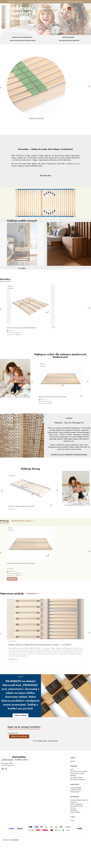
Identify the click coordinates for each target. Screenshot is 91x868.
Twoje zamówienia (76, 788)
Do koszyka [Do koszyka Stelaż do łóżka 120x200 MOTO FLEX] (12, 579)
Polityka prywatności (77, 806)
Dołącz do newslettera (19, 736)
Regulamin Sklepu (43, 741)
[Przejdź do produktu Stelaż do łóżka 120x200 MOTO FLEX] (61, 378)
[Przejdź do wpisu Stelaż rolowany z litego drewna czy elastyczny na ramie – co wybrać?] (45, 619)
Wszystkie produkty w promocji (23, 521)
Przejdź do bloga (33, 593)
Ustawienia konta (76, 790)
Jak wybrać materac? (77, 778)
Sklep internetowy (10, 840)
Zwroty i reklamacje (77, 804)
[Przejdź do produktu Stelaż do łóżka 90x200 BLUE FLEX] (30, 489)
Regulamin (74, 802)
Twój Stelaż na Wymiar (77, 774)
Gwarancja (74, 810)
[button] (2, 8)
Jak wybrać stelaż (45, 175)
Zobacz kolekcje (20, 715)
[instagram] (3, 769)
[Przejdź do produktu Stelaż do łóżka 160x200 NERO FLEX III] (31, 305)
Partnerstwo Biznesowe (78, 780)
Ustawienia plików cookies (78, 800)
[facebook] (6, 769)
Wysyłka (73, 808)
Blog (72, 770)
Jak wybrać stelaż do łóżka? (79, 772)
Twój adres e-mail (13, 733)
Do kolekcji (22, 268)
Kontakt (73, 761)
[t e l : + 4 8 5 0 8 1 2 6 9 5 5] (7, 760)
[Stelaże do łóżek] (36, 88)
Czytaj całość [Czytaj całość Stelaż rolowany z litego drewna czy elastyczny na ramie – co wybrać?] (13, 659)
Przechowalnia (75, 792)
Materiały (73, 776)
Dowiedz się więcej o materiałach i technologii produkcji (69, 454)
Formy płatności (75, 812)
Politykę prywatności (53, 741)
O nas (72, 820)
